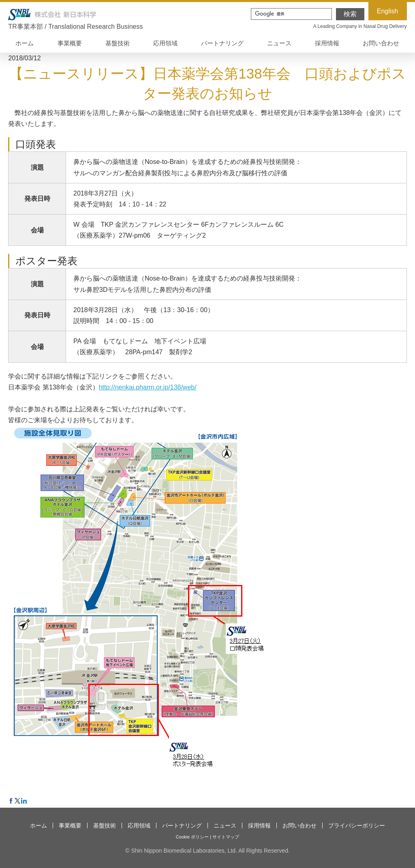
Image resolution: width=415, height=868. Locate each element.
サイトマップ (226, 837)
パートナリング (222, 43)
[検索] (291, 14)
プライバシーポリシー (357, 825)
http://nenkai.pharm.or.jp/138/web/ (148, 387)
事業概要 (70, 43)
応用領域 (165, 43)
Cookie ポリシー (192, 837)
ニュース (279, 43)
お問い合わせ (381, 43)
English (387, 11)
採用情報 (327, 43)
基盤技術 (118, 43)
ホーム (25, 43)
